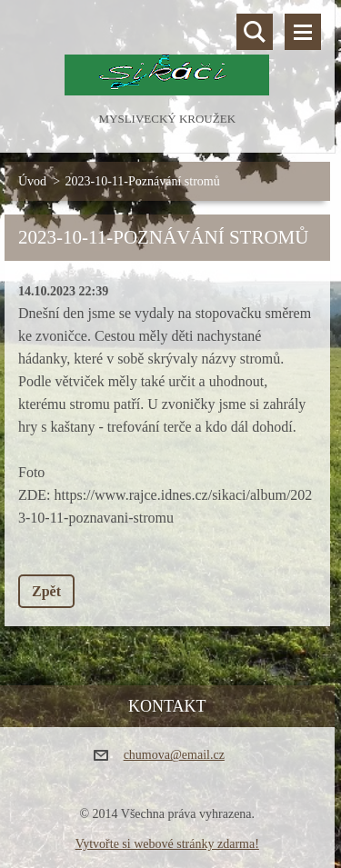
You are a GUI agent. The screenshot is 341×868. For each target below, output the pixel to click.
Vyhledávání (255, 32)
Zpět (46, 591)
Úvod (32, 181)
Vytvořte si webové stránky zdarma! (167, 844)
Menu (303, 32)
